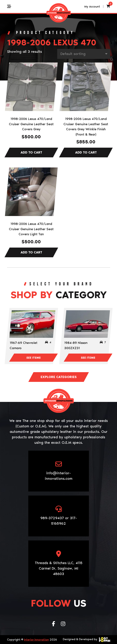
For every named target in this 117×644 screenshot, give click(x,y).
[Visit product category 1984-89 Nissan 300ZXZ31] (87, 324)
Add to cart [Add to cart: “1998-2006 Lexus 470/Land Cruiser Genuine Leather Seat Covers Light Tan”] (31, 252)
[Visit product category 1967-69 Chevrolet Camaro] (32, 324)
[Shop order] (84, 54)
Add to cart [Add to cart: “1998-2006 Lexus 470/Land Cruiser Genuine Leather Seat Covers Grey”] (31, 153)
